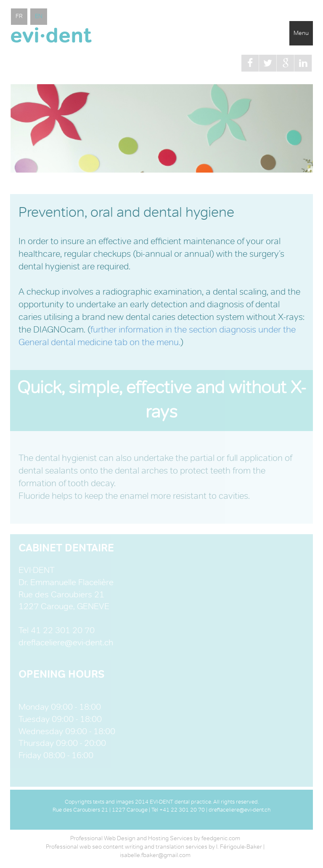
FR (19, 16)
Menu (301, 33)
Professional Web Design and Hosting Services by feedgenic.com (155, 839)
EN (39, 16)
